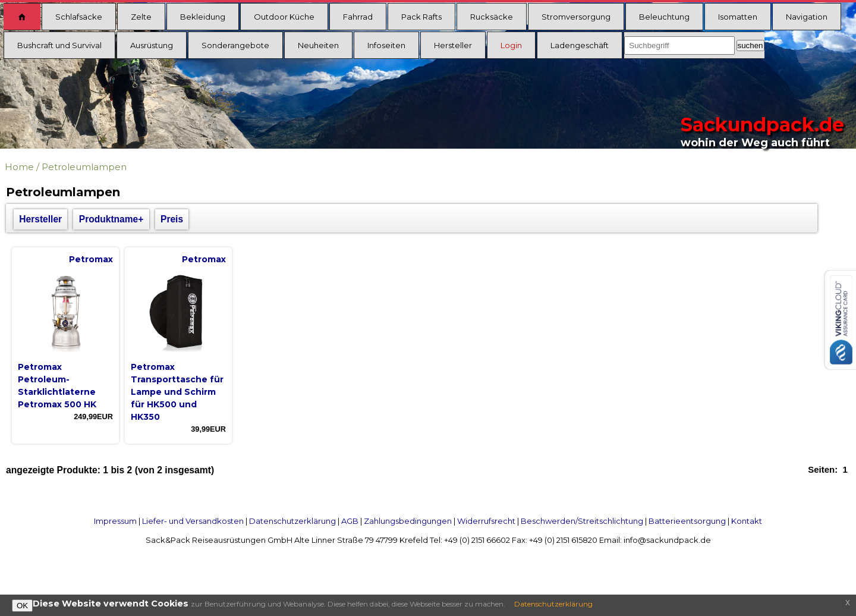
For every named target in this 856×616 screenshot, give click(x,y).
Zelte (141, 17)
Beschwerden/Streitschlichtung (582, 521)
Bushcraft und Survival (59, 45)
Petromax (91, 259)
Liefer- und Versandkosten (193, 521)
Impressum (115, 521)
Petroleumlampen (84, 167)
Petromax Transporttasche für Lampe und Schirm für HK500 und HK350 (177, 392)
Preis (172, 219)
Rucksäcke (492, 17)
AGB (350, 521)
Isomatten (738, 17)
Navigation (807, 17)
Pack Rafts (421, 17)
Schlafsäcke (79, 17)
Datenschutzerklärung (292, 521)
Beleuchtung (664, 17)
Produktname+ (111, 219)
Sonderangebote (235, 45)
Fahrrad (358, 17)
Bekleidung (203, 17)
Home (19, 167)
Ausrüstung (152, 45)
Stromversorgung (576, 17)
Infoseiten (386, 45)
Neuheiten (318, 45)
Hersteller (453, 45)
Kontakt (747, 521)
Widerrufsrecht (486, 521)
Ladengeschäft (580, 45)
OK (22, 606)
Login (511, 45)
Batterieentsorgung (687, 521)
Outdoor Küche (284, 17)
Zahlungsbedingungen (408, 521)
